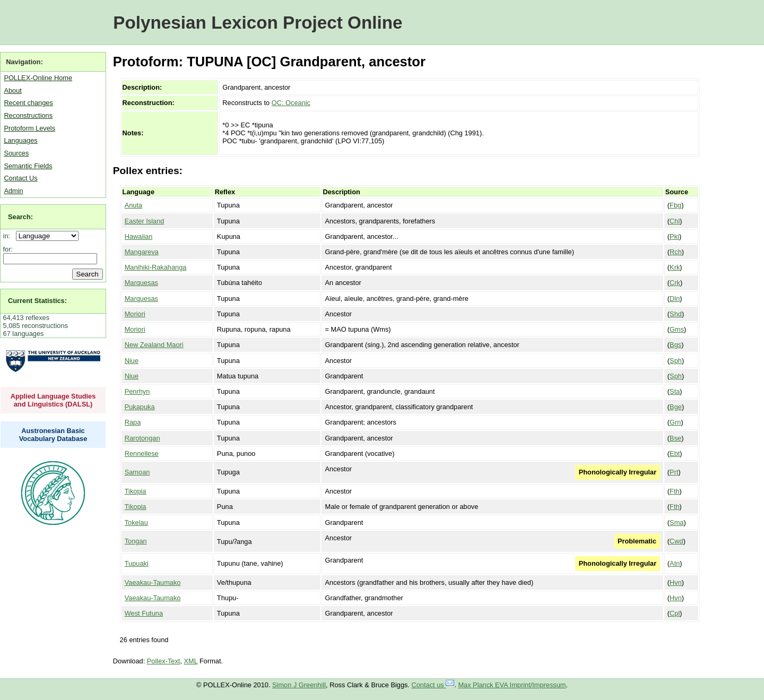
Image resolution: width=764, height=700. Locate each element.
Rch (676, 252)
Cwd (676, 541)
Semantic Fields (28, 166)
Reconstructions (28, 115)
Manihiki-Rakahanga (156, 267)
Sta (675, 391)
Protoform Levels (29, 128)
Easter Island (145, 221)
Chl (675, 221)
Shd (676, 314)
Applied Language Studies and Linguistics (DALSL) (53, 400)
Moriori (135, 314)
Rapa (133, 422)
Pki (674, 236)
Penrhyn (137, 391)
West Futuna (144, 613)
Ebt (675, 453)
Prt (674, 472)
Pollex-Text (164, 661)
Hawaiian (139, 236)
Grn (675, 422)
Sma (676, 522)
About (12, 90)
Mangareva (142, 252)
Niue (132, 361)
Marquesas (141, 283)
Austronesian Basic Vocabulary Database (53, 435)
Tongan (136, 541)
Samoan (137, 472)
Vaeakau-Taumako (153, 582)
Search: (20, 217)
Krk (675, 267)
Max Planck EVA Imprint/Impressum (512, 685)
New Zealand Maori (154, 345)
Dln (675, 299)
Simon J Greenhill (299, 685)
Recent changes (28, 103)
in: (9, 236)
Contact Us (20, 178)
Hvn (676, 582)
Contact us (433, 685)
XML (191, 661)
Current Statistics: (37, 301)
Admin (13, 191)
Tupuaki (137, 563)
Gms (677, 329)
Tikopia (136, 491)
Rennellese (142, 453)
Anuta (133, 205)
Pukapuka (140, 407)
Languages (20, 140)
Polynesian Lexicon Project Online (258, 23)
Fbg (675, 205)
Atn (675, 563)
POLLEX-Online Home (38, 78)
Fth (675, 491)
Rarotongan (142, 438)
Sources (16, 153)
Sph (676, 361)
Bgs (675, 345)
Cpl (675, 613)
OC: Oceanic (291, 103)
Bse (675, 438)
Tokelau (136, 522)
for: (8, 249)
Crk (675, 283)
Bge (676, 407)
